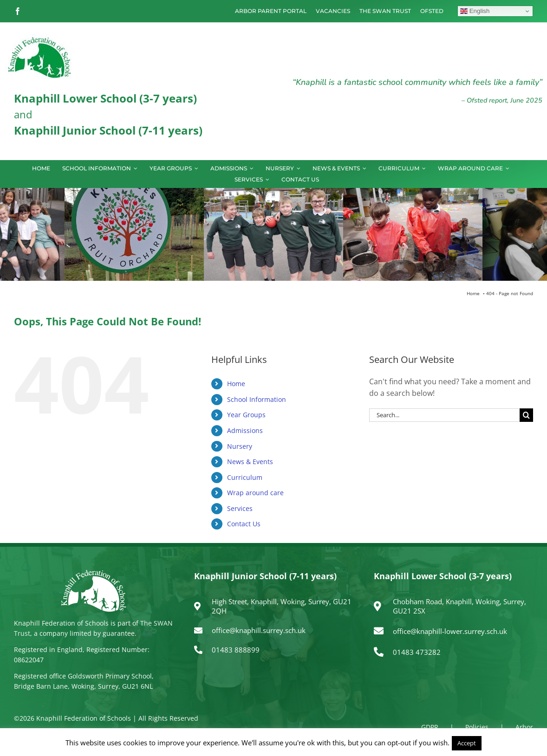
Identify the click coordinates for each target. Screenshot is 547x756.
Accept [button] (467, 743)
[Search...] (444, 415)
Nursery (240, 446)
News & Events (250, 462)
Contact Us (244, 524)
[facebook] (18, 11)
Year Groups (246, 415)
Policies (477, 727)
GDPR (430, 727)
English (475, 11)
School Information (257, 399)
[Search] (526, 415)
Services (240, 508)
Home (236, 384)
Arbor (524, 727)
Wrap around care (255, 493)
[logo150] (39, 38)
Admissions (245, 430)
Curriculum (245, 477)
